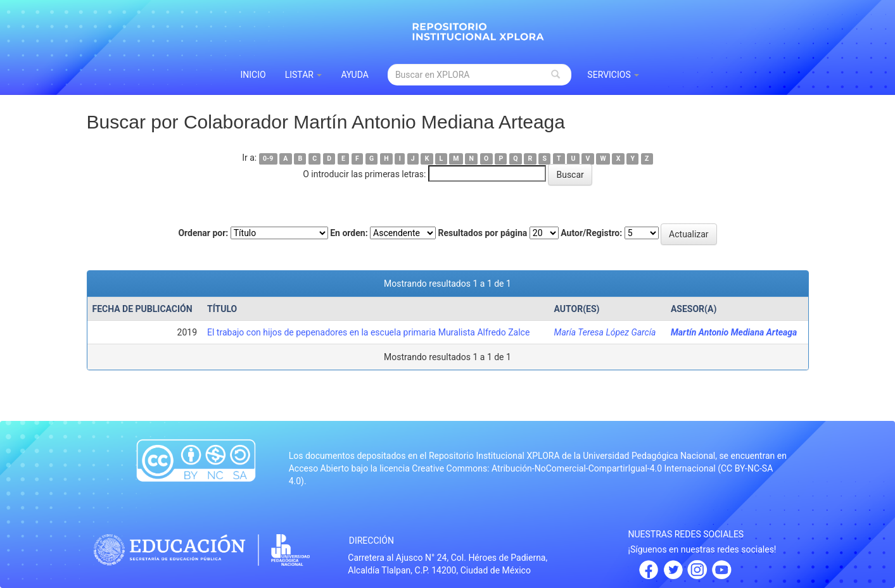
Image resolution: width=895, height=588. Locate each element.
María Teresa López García (605, 332)
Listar (304, 75)
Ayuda (355, 75)
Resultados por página (483, 233)
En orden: (349, 233)
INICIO (253, 75)
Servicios (613, 75)
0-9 (268, 159)
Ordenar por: (203, 233)
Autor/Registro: (591, 233)
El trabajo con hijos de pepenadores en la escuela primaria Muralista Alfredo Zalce (368, 332)
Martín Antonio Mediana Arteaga (734, 332)
